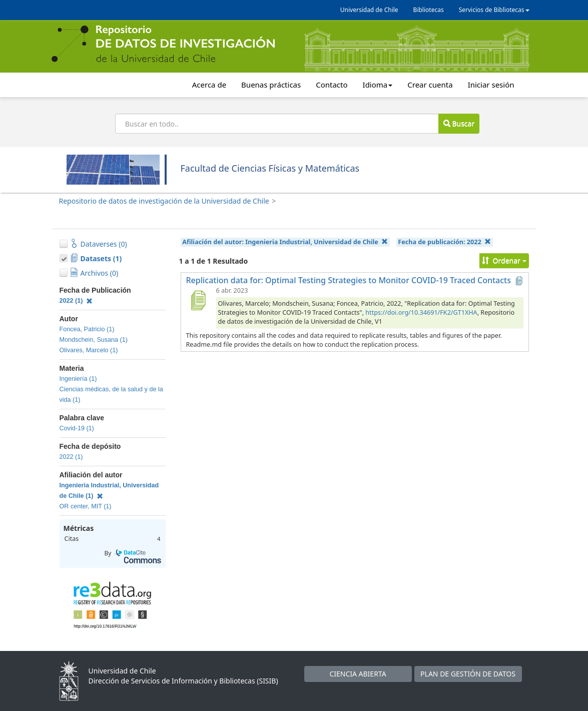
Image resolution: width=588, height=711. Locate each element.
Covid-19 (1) (77, 428)
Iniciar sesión (491, 85)
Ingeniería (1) (78, 379)
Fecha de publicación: (444, 242)
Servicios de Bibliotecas (494, 10)
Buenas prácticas (271, 85)
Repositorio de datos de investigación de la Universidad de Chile (164, 201)
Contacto (332, 85)
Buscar (459, 123)
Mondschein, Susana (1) (94, 340)
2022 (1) (76, 301)
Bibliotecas (429, 10)
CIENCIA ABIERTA (358, 674)
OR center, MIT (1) (86, 506)
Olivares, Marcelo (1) (89, 350)
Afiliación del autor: (285, 242)
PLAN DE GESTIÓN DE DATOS (468, 674)
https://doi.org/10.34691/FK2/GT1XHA (421, 312)
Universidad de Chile (369, 10)
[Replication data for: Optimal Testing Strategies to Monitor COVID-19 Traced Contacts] (198, 300)
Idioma (378, 85)
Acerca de (209, 85)
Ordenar (504, 260)
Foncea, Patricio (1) (87, 329)
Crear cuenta (430, 85)
